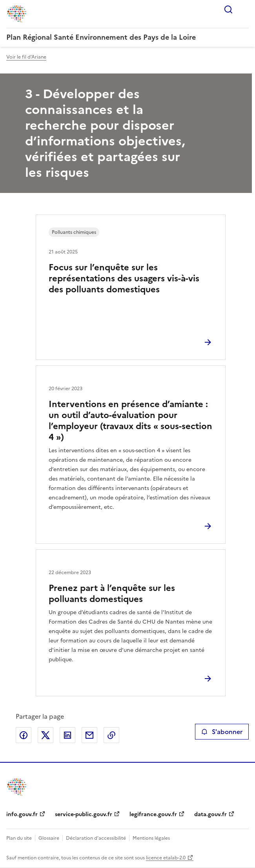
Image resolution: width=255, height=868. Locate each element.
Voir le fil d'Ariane (26, 57)
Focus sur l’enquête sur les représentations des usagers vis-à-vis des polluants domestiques (124, 278)
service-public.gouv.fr (84, 814)
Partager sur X (46, 735)
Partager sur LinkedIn (67, 735)
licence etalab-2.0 (166, 858)
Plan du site (19, 838)
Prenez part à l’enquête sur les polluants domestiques (112, 594)
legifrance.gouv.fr (153, 814)
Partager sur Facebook (24, 735)
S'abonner (222, 732)
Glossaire (49, 838)
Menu (244, 9)
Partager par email (89, 735)
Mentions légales (151, 838)
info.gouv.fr (22, 814)
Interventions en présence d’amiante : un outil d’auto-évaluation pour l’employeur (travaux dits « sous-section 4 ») (130, 421)
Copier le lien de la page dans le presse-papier (111, 735)
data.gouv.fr (210, 814)
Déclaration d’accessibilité (96, 838)
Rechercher (228, 9)
